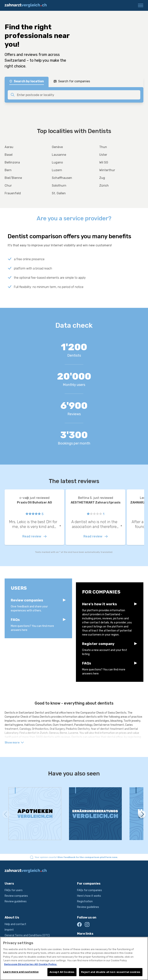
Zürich (104, 186)
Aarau (9, 147)
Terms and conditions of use (22, 941)
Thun (103, 147)
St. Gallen (59, 193)
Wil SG (104, 162)
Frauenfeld (13, 193)
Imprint (9, 930)
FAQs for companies (90, 890)
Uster (103, 155)
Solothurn (59, 186)
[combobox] (77, 95)
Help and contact (15, 924)
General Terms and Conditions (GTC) (27, 935)
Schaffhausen (62, 178)
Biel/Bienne (13, 178)
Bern (8, 170)
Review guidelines (16, 901)
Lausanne (59, 155)
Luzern (57, 170)
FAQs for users (14, 890)
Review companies (16, 896)
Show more (14, 743)
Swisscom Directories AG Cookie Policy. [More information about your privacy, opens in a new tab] (31, 969)
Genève (57, 147)
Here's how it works (89, 896)
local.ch (82, 940)
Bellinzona (12, 162)
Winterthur (107, 170)
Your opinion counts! (76, 857)
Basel (9, 155)
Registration (85, 901)
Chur (8, 186)
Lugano (57, 162)
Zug (102, 178)
